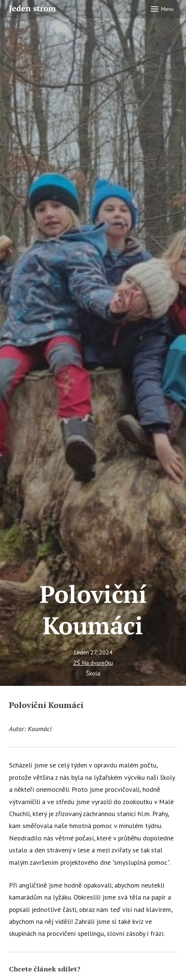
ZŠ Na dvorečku (93, 663)
